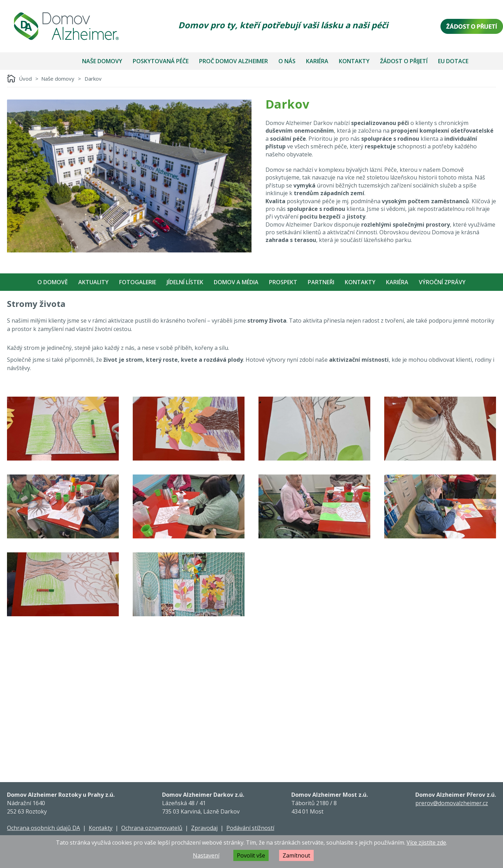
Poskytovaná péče (161, 61)
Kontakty (354, 61)
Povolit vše (251, 855)
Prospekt (283, 282)
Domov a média (236, 282)
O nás (287, 61)
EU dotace (453, 61)
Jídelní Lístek (185, 282)
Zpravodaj (204, 828)
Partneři (321, 282)
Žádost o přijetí (404, 61)
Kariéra (317, 61)
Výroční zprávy (442, 282)
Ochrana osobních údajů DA (43, 828)
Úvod (25, 79)
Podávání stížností (250, 828)
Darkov (93, 79)
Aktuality (93, 282)
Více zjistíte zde (426, 843)
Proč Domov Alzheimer (234, 61)
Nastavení (206, 855)
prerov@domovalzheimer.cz (452, 803)
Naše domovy (102, 61)
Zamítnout (296, 855)
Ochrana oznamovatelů (152, 828)
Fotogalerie (138, 282)
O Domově (53, 282)
